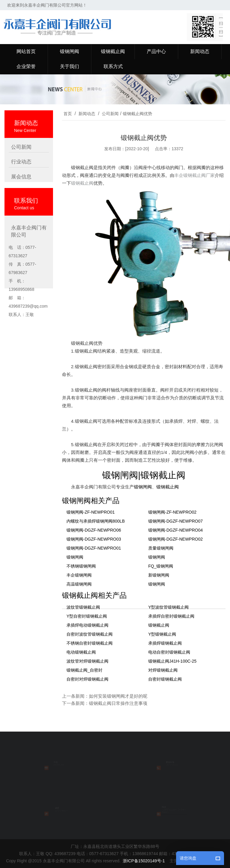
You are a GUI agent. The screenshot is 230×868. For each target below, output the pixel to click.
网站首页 (26, 51)
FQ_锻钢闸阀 (161, 566)
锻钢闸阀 (69, 51)
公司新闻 (110, 114)
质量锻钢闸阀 (161, 548)
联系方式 (113, 66)
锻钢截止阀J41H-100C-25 (172, 661)
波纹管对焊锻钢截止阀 (87, 661)
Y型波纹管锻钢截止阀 (168, 607)
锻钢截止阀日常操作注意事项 (118, 703)
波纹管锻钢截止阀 (83, 607)
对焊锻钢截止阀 (163, 670)
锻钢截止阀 (113, 51)
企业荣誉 (26, 66)
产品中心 (156, 51)
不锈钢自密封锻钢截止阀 (90, 643)
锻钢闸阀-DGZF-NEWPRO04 (175, 530)
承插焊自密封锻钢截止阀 (171, 616)
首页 (68, 114)
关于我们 (69, 66)
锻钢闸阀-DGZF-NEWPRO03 (94, 539)
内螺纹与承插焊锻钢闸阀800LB (96, 521)
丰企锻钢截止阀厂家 (195, 175)
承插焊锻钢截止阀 (165, 643)
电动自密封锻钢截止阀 (169, 652)
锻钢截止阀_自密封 (84, 670)
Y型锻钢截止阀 (162, 634)
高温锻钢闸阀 (79, 584)
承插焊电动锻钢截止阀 (87, 625)
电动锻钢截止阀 (81, 652)
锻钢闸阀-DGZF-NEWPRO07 (175, 521)
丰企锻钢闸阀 (79, 575)
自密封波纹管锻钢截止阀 (90, 634)
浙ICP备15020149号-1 (144, 861)
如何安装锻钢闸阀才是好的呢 (118, 696)
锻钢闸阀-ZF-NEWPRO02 (172, 512)
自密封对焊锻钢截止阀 (87, 679)
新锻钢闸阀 (159, 575)
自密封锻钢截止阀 (165, 679)
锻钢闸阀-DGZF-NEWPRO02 (175, 539)
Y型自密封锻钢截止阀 (87, 616)
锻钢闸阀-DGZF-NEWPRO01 (94, 548)
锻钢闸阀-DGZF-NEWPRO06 (94, 530)
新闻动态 (200, 51)
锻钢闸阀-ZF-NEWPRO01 (91, 512)
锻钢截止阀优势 (137, 114)
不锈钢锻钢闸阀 (81, 566)
